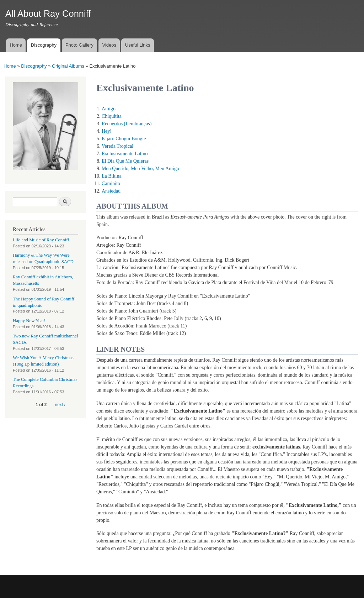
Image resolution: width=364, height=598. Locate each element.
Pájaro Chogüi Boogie (124, 139)
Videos (109, 45)
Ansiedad (111, 191)
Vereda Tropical (117, 146)
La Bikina (112, 176)
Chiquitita (112, 116)
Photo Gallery (79, 45)
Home (16, 45)
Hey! (107, 131)
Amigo (109, 109)
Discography (44, 45)
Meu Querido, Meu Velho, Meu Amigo (140, 169)
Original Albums (68, 66)
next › (60, 405)
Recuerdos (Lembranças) (127, 124)
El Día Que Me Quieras (125, 161)
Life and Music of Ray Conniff (41, 240)
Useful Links (138, 45)
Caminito (111, 183)
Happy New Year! (29, 321)
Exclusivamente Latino (125, 154)
